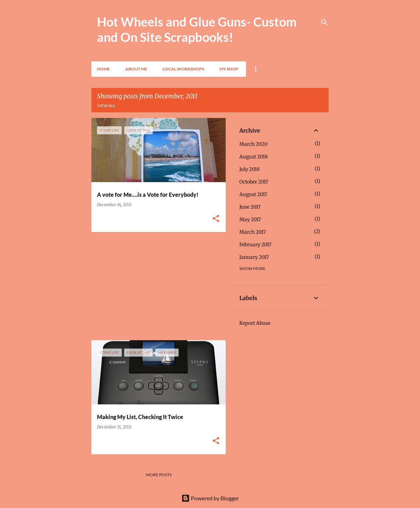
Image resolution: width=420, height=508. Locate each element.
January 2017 (254, 257)
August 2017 (253, 194)
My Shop (229, 69)
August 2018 (253, 157)
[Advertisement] (156, 286)
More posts (159, 475)
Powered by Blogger (210, 498)
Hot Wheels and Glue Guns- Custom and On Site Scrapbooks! (197, 29)
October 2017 (254, 182)
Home (103, 69)
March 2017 (253, 232)
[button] (216, 219)
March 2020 (253, 144)
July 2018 (249, 169)
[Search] (324, 22)
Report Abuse (255, 323)
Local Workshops (183, 69)
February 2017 (255, 245)
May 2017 (250, 219)
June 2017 (250, 207)
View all (106, 106)
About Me (136, 69)
